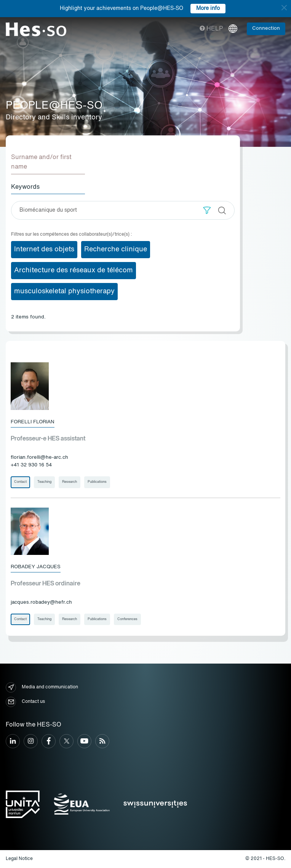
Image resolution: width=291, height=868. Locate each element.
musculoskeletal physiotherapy (64, 291)
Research (70, 482)
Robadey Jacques (36, 567)
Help (211, 29)
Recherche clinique (116, 249)
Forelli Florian (33, 422)
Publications (97, 482)
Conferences (127, 619)
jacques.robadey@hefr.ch (41, 602)
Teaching (44, 482)
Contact (20, 482)
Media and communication (42, 687)
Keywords (25, 187)
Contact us (25, 702)
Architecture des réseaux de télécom (74, 270)
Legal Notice (19, 859)
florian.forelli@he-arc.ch (39, 457)
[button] (207, 210)
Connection (266, 28)
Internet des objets (44, 249)
